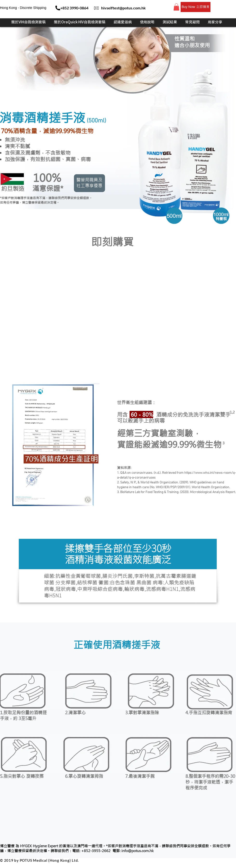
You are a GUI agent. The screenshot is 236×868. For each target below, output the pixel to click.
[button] (176, 7)
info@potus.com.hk (138, 851)
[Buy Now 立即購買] (196, 7)
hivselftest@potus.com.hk (123, 8)
